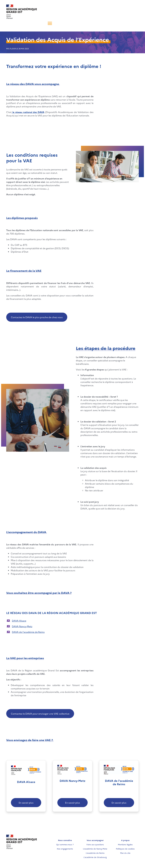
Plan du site (125, 853)
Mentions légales (125, 844)
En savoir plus (26, 803)
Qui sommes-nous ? (65, 844)
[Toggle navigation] (11, 23)
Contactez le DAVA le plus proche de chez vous (37, 317)
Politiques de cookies (125, 849)
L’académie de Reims (95, 853)
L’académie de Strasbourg (95, 857)
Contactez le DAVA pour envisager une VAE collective (40, 714)
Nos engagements (65, 849)
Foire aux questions (95, 844)
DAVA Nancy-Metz (22, 626)
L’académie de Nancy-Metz (95, 849)
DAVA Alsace (19, 621)
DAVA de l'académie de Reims (28, 632)
